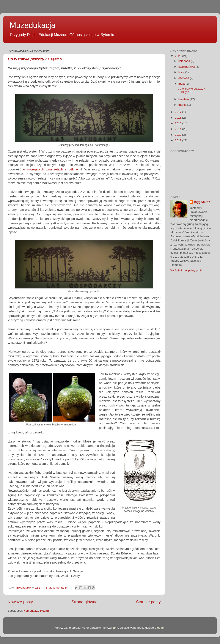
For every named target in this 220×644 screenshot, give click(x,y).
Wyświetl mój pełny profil (186, 270)
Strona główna (84, 602)
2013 (179, 135)
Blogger (160, 628)
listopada (185, 61)
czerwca (184, 78)
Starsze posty (148, 602)
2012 (179, 140)
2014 (179, 129)
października (187, 67)
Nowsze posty (20, 602)
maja (182, 84)
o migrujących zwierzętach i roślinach (52, 169)
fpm (116, 628)
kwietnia (184, 99)
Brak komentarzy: (57, 588)
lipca (182, 72)
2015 (179, 123)
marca (183, 105)
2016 (179, 118)
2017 (179, 112)
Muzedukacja (33, 25)
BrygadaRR (202, 202)
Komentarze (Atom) (36, 611)
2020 (179, 56)
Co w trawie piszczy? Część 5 (35, 59)
